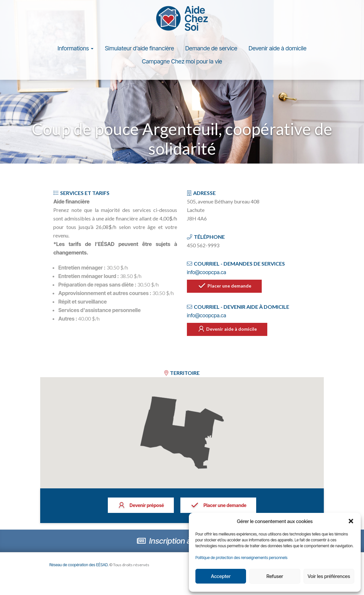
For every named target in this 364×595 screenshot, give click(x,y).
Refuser (275, 576)
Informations (75, 50)
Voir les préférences (329, 576)
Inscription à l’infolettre (182, 543)
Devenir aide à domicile (278, 50)
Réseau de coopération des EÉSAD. (80, 567)
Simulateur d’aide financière (140, 50)
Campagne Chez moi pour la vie (182, 63)
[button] (351, 521)
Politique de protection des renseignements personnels (241, 558)
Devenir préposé (140, 508)
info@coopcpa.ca (207, 274)
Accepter (221, 576)
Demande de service (211, 50)
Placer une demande (225, 289)
